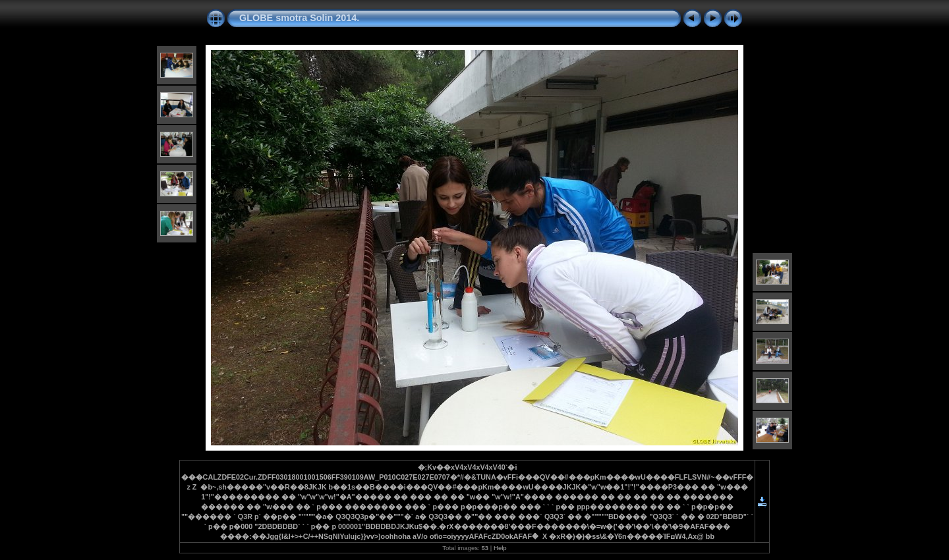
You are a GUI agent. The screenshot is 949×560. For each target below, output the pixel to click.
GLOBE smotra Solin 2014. (299, 18)
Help (500, 548)
